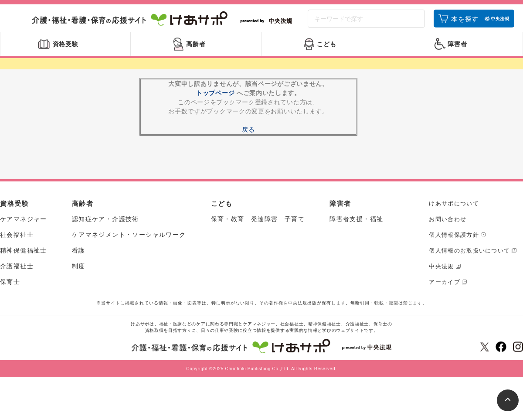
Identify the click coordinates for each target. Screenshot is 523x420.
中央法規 (441, 273)
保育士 (10, 288)
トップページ (215, 99)
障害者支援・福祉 (356, 225)
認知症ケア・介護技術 (105, 225)
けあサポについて (454, 210)
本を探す (465, 23)
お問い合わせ (448, 226)
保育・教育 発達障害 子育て (258, 225)
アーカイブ (445, 289)
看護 (79, 257)
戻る (248, 136)
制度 (79, 273)
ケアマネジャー (24, 225)
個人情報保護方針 (454, 241)
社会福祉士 (17, 241)
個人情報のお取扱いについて (469, 257)
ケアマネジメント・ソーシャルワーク (129, 241)
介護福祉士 (17, 273)
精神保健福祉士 (24, 257)
